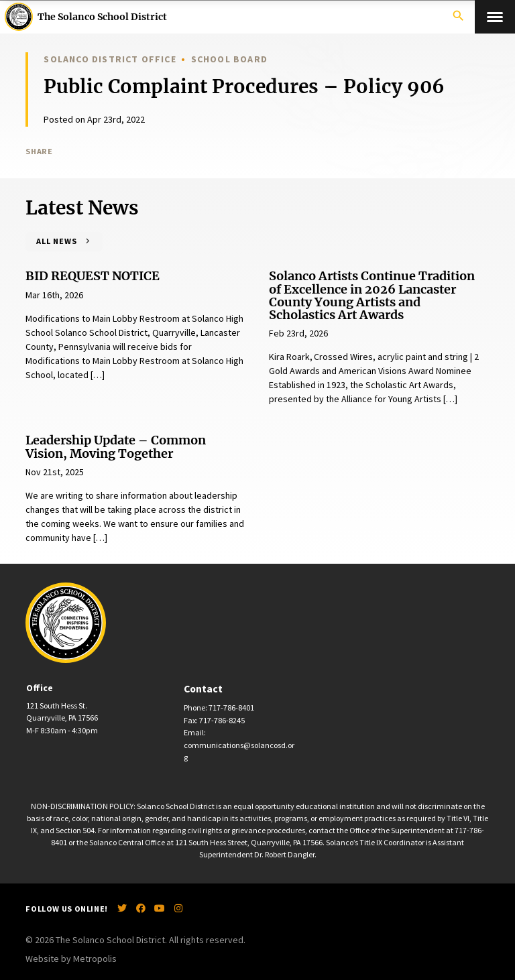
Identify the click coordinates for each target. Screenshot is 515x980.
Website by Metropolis (71, 959)
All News (57, 241)
